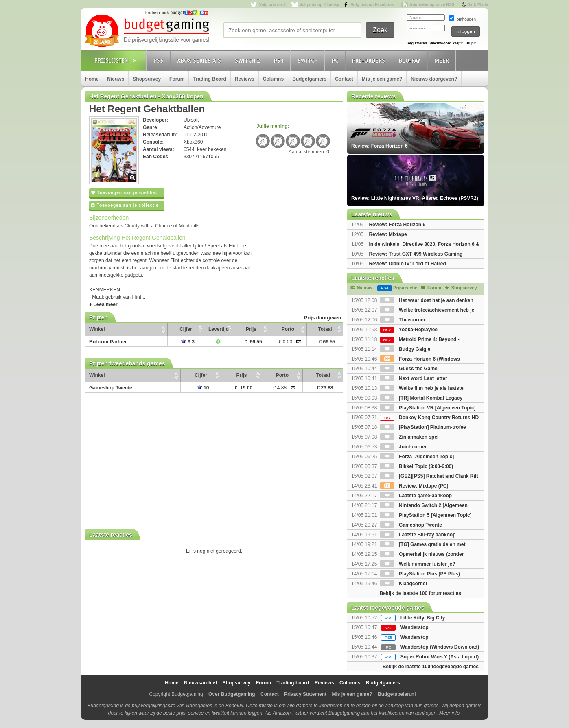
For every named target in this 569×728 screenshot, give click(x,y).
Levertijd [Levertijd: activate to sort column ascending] (219, 329)
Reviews (245, 79)
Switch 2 (249, 60)
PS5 (160, 60)
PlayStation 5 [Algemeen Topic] (426, 515)
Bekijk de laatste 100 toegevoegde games (431, 667)
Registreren (417, 43)
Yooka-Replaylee (409, 330)
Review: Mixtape (388, 234)
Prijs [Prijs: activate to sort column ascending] (251, 329)
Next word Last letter (414, 378)
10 (203, 388)
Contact (344, 79)
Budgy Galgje (405, 349)
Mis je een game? (382, 79)
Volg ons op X (272, 5)
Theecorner (403, 320)
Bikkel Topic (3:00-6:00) (417, 466)
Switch (309, 60)
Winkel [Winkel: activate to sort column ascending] (97, 329)
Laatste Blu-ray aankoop (418, 535)
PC (336, 60)
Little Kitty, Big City (423, 618)
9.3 (188, 342)
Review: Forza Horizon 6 (397, 225)
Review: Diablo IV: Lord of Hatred (407, 264)
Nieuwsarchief (200, 683)
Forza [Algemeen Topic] (417, 457)
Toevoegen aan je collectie (125, 205)
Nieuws (116, 79)
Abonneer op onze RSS (432, 5)
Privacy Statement (305, 694)
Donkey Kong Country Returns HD (429, 418)
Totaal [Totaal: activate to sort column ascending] (325, 329)
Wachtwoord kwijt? (446, 43)
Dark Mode (478, 5)
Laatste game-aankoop (416, 496)
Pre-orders (370, 60)
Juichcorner (403, 447)
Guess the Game (409, 369)
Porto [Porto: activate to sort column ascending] (288, 329)
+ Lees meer (103, 304)
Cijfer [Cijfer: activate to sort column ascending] (186, 329)
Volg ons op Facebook (372, 5)
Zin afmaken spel (409, 437)
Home (92, 79)
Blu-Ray (411, 60)
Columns (273, 79)
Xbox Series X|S (200, 60)
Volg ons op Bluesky (320, 5)
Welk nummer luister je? (418, 564)
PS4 (280, 60)
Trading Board (209, 79)
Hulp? (471, 43)
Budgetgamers (309, 79)
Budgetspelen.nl (397, 694)
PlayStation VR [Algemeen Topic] (428, 408)
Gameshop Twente (411, 525)
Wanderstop (415, 627)
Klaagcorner (404, 584)
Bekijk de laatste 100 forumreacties (420, 593)
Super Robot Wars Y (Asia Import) (440, 657)
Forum (177, 79)
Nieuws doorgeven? (434, 79)
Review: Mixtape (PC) (414, 486)
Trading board (293, 683)
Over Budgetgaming (232, 694)
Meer (443, 60)
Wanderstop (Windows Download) (440, 647)
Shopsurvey (147, 79)
